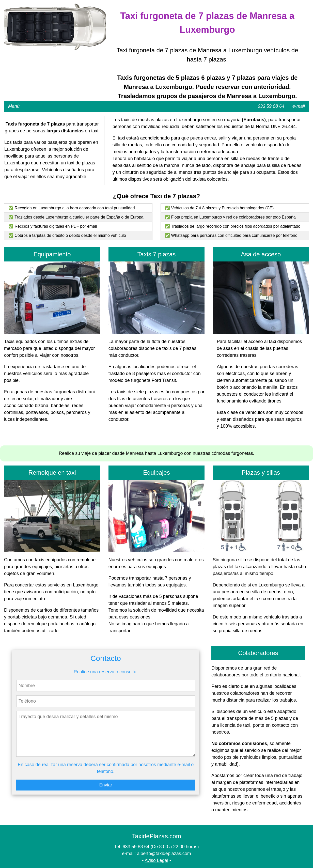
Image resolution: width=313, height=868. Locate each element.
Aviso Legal (156, 860)
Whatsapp (180, 235)
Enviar (106, 785)
